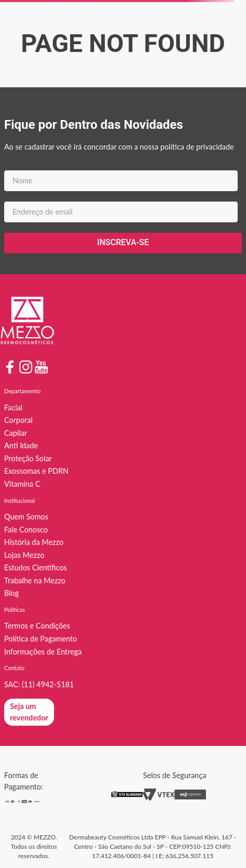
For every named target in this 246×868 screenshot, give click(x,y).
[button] (29, 712)
